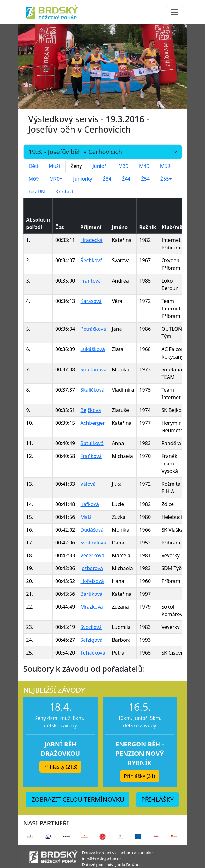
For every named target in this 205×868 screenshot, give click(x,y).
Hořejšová (92, 581)
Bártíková (92, 594)
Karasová (91, 301)
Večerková (93, 555)
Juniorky (83, 179)
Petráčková (93, 329)
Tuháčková (93, 653)
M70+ (56, 179)
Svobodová (93, 543)
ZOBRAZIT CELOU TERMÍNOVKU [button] (78, 799)
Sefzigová (92, 640)
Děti (34, 166)
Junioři (100, 166)
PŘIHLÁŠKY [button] (158, 799)
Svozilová (91, 627)
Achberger (93, 423)
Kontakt (65, 192)
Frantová (91, 281)
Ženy (76, 166)
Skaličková (93, 390)
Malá (86, 517)
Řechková (92, 260)
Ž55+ (166, 179)
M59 (165, 166)
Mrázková (92, 607)
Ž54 (146, 179)
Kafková (90, 504)
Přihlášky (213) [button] (60, 767)
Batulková (92, 443)
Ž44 (126, 179)
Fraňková (91, 456)
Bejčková (91, 410)
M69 (34, 179)
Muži (54, 166)
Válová (88, 484)
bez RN (37, 192)
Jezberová (92, 568)
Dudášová (92, 530)
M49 (144, 166)
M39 (123, 166)
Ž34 (107, 179)
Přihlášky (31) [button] (140, 776)
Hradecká (92, 240)
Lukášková (93, 349)
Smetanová (94, 369)
